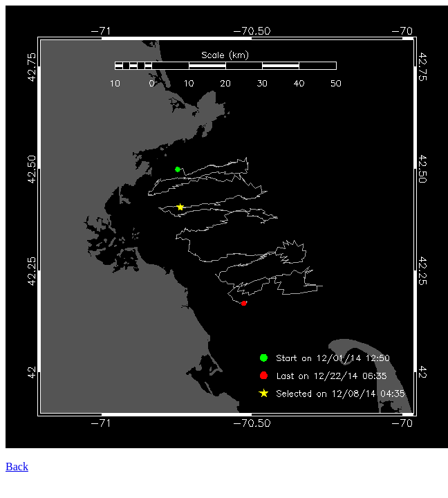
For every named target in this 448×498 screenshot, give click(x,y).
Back (17, 467)
